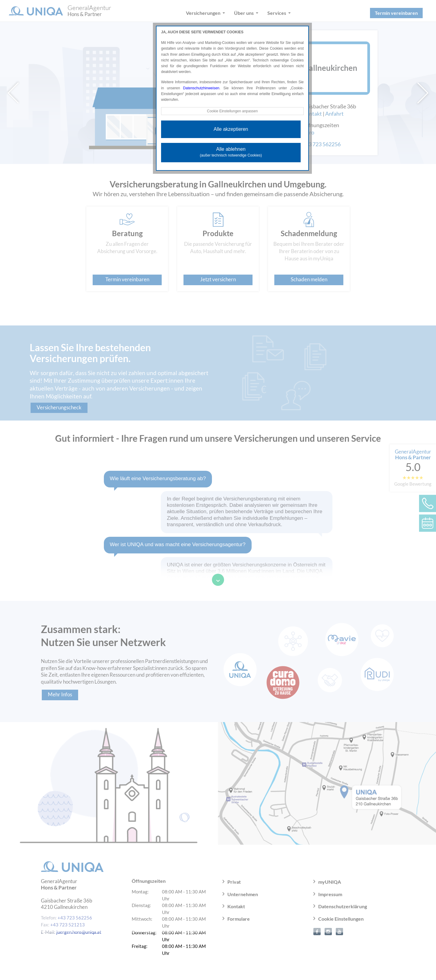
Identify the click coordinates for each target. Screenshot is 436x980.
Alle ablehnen (231, 152)
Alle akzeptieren (231, 129)
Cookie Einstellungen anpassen (232, 111)
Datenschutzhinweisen (201, 88)
